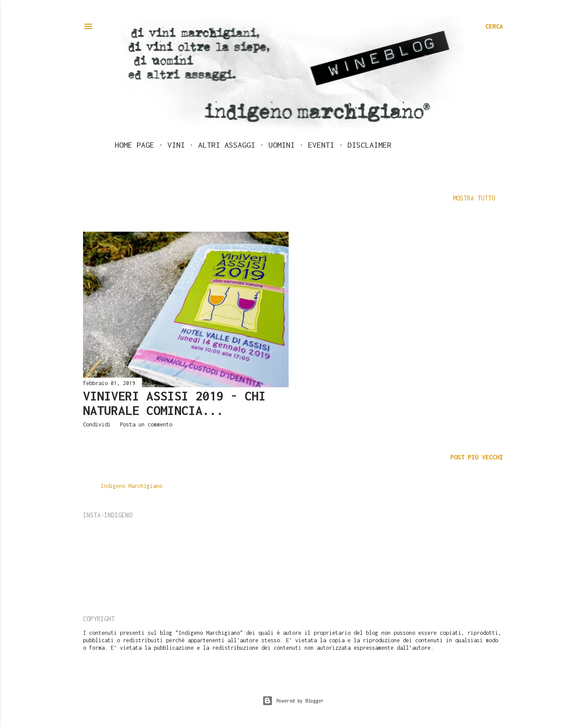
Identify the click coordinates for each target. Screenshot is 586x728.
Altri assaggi (227, 145)
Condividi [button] (97, 424)
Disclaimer (369, 145)
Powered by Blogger (293, 701)
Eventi (321, 145)
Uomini (282, 145)
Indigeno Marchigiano (131, 486)
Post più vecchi (477, 457)
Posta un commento (146, 424)
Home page (134, 145)
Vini (176, 145)
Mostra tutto (474, 198)
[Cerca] (494, 26)
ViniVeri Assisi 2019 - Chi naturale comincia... (174, 403)
